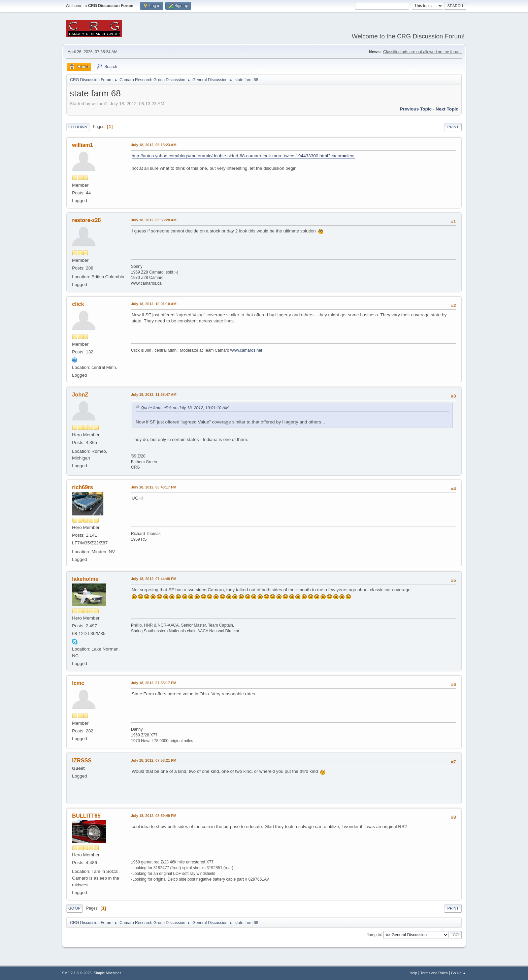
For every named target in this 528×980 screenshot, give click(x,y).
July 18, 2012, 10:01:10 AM (154, 304)
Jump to (374, 935)
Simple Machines (107, 973)
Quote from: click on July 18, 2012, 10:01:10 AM (185, 408)
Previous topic (416, 109)
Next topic (447, 109)
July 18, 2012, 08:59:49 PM (154, 816)
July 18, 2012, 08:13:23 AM (154, 145)
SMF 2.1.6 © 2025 (77, 973)
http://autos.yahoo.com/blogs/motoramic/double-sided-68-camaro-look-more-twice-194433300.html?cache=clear (243, 156)
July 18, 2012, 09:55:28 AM (154, 220)
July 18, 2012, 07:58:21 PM (154, 760)
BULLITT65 (86, 816)
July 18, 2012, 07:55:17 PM (154, 683)
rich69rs (82, 487)
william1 (82, 145)
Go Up (74, 908)
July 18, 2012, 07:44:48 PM (154, 579)
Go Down (78, 127)
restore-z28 (86, 220)
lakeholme (85, 579)
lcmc (78, 683)
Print (453, 127)
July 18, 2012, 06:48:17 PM (154, 487)
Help (414, 973)
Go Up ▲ (458, 973)
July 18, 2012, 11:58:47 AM (154, 394)
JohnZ (80, 395)
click (78, 304)
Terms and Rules (434, 973)
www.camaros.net (246, 350)
